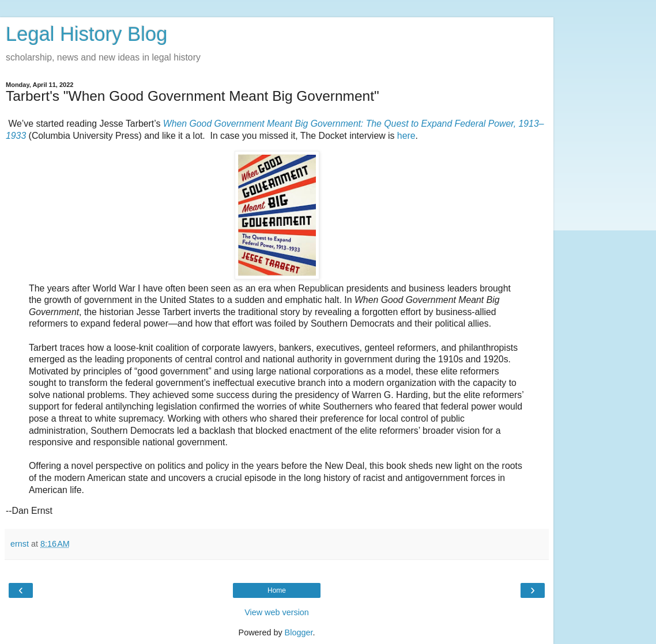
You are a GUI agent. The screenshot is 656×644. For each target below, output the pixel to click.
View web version (277, 612)
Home (277, 590)
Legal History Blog (86, 34)
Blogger (299, 632)
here (406, 136)
